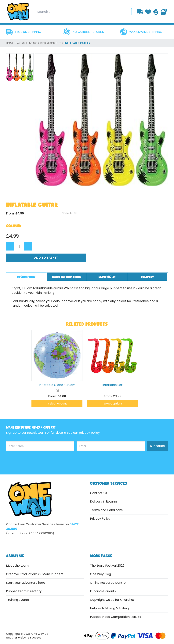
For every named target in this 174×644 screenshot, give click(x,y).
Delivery (147, 277)
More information (67, 277)
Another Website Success (24, 638)
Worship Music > (29, 43)
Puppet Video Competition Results (116, 617)
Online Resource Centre (108, 583)
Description (26, 277)
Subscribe (158, 446)
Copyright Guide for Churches (112, 600)
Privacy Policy (100, 519)
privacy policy (89, 433)
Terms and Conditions (106, 510)
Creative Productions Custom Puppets (35, 574)
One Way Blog (100, 574)
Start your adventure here (26, 583)
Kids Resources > (52, 43)
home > (11, 43)
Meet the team (17, 566)
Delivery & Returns (104, 501)
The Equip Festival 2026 (107, 566)
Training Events (17, 600)
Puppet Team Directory (24, 591)
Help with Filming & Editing (109, 608)
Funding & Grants (103, 591)
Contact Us (98, 493)
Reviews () (107, 277)
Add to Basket (46, 258)
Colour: (14, 226)
